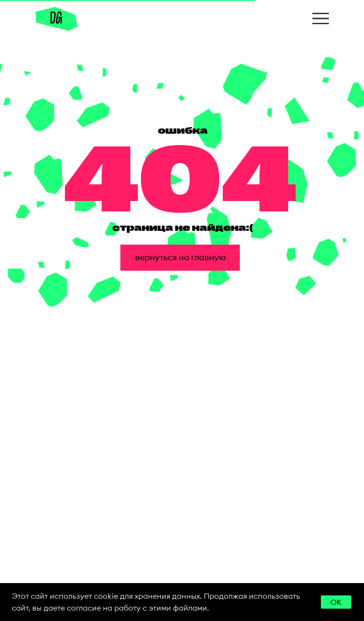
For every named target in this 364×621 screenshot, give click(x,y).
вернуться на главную (180, 257)
